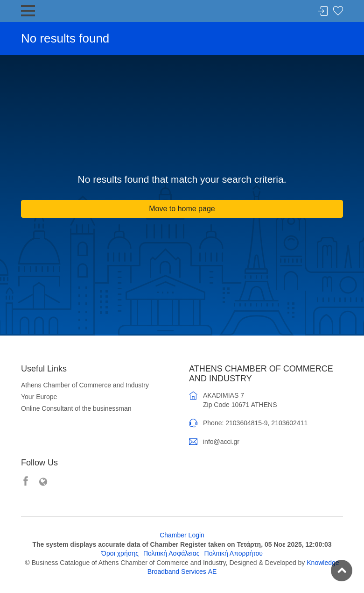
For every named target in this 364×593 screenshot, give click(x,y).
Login (323, 11)
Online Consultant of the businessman (76, 408)
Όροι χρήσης (120, 553)
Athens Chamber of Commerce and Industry (85, 385)
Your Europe (39, 397)
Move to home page (182, 209)
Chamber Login (182, 535)
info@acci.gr (221, 442)
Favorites (338, 11)
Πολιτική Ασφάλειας (171, 553)
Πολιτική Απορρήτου (234, 553)
